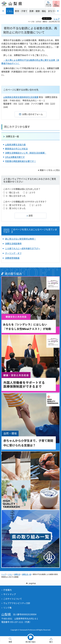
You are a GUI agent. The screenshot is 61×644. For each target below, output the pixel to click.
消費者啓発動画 (12, 258)
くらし (10, 574)
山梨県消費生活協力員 (15, 145)
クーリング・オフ (13, 253)
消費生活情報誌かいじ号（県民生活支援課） (26, 153)
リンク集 (7, 608)
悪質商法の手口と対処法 (16, 149)
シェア (57, 19)
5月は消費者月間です (15, 157)
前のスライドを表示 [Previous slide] (3, 11)
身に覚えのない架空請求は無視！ (21, 239)
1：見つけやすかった (16, 205)
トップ (4, 574)
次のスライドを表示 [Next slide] (58, 11)
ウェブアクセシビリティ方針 (17, 603)
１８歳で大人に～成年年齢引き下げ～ (23, 248)
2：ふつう (31, 192)
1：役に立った (13, 192)
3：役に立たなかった (16, 196)
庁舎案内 (7, 590)
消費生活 (17, 574)
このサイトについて (13, 599)
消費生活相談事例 (13, 243)
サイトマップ (10, 594)
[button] (48, 4)
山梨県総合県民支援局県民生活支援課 (21, 97)
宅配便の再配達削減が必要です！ (21, 161)
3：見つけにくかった (16, 208)
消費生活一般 (12, 136)
